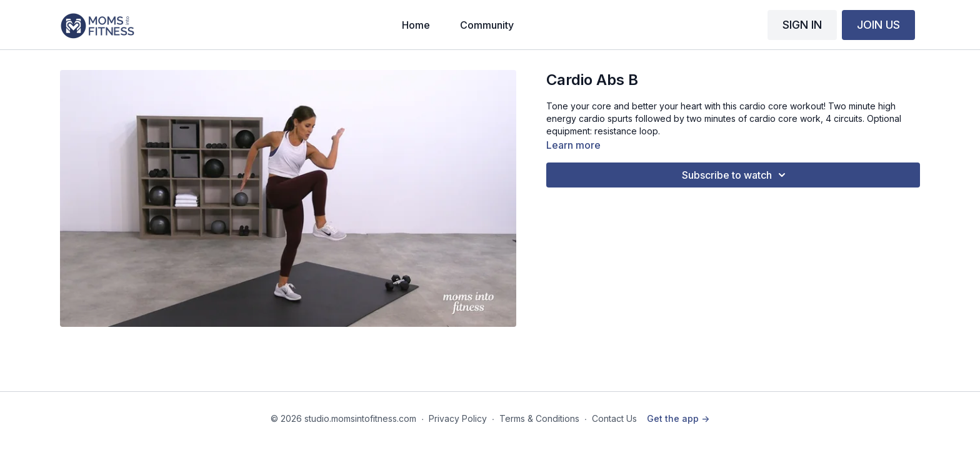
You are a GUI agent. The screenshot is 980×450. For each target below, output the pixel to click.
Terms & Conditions (539, 418)
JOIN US (878, 25)
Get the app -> (678, 418)
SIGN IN (802, 25)
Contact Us (614, 418)
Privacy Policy (458, 418)
